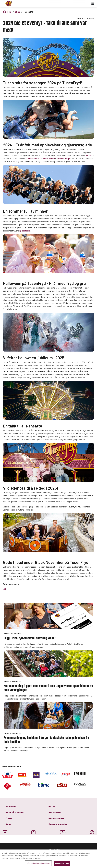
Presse (9, 818)
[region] (48, 859)
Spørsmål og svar (56, 818)
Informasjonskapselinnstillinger (38, 863)
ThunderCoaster (48, 158)
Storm (89, 155)
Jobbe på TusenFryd (15, 812)
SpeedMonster (33, 158)
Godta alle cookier (62, 863)
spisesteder (25, 231)
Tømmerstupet (65, 158)
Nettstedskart (55, 812)
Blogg (8, 824)
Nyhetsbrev (11, 806)
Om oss (52, 806)
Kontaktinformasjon (58, 824)
